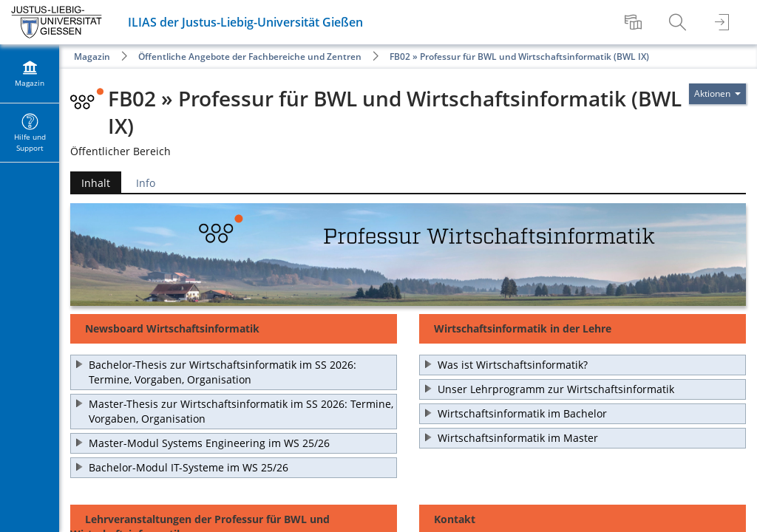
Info (146, 183)
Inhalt (96, 183)
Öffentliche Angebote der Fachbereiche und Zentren (250, 57)
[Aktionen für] (717, 94)
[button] (234, 372)
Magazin (92, 57)
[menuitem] (635, 22)
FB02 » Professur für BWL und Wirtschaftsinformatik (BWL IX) (519, 57)
